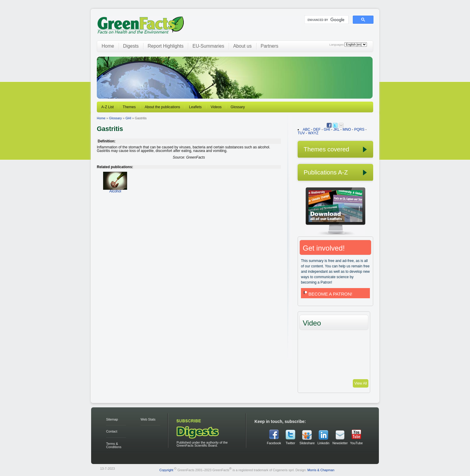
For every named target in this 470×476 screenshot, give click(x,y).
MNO (347, 129)
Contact (112, 431)
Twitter (290, 443)
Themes (129, 107)
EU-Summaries (208, 46)
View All (361, 383)
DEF (317, 129)
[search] (326, 20)
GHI (128, 118)
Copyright (166, 470)
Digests (131, 46)
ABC (306, 129)
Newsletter (340, 443)
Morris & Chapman (321, 470)
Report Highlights (166, 46)
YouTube (356, 443)
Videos (216, 107)
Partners (270, 46)
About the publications (162, 107)
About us (242, 46)
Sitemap (112, 419)
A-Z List (107, 107)
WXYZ (313, 133)
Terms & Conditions (114, 445)
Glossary (238, 107)
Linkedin (323, 443)
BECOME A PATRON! (327, 294)
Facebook (274, 443)
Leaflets (195, 107)
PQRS (359, 129)
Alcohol (115, 189)
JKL (336, 129)
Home (108, 46)
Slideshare (307, 443)
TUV (301, 133)
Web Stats (148, 419)
